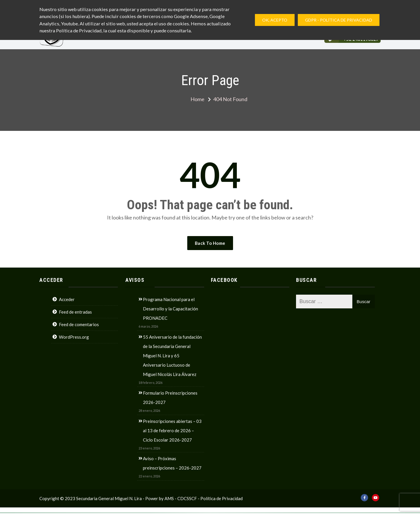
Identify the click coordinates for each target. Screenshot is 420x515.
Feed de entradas (75, 312)
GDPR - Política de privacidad (339, 20)
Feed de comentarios (79, 324)
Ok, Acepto (275, 20)
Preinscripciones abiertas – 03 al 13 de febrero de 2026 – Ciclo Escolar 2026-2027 (172, 430)
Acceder (67, 299)
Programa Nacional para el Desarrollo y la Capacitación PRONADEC (170, 309)
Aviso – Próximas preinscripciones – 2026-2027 (172, 463)
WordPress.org (74, 337)
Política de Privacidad (222, 498)
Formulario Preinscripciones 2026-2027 (170, 398)
